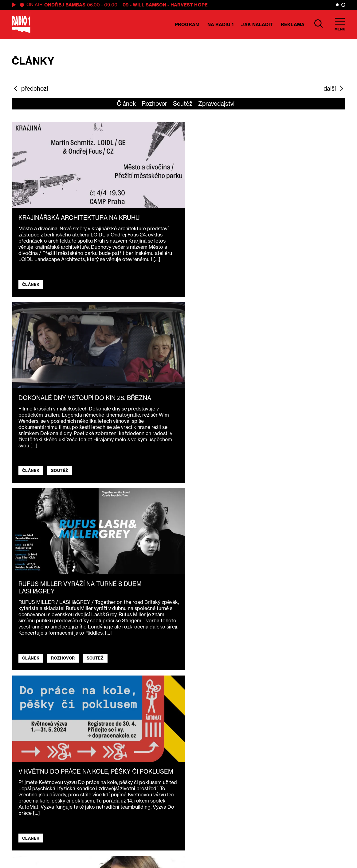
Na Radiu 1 (220, 24)
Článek (126, 104)
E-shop (124, 835)
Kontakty (127, 845)
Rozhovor (154, 104)
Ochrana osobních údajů (200, 845)
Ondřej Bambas (65, 5)
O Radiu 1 (128, 807)
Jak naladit (257, 24)
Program (187, 24)
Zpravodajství (216, 104)
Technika (127, 826)
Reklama (293, 24)
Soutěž (183, 104)
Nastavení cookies (200, 854)
